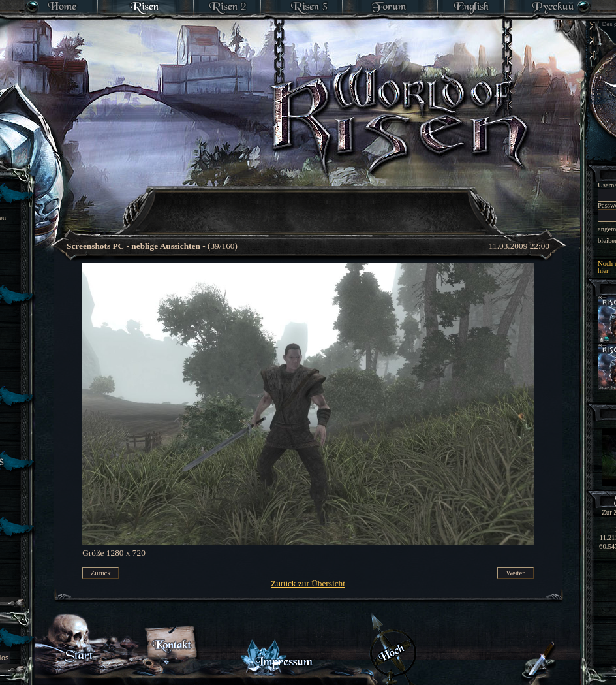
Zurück (101, 573)
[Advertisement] (300, 264)
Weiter (516, 573)
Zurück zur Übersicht (308, 583)
